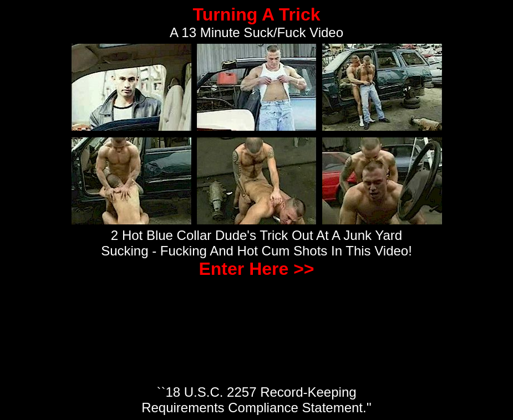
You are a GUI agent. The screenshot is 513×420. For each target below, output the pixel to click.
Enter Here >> (256, 269)
